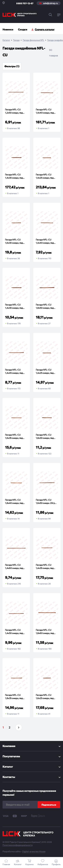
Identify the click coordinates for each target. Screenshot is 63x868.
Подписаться (49, 805)
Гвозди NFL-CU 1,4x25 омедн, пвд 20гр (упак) (45, 372)
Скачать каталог (45, 29)
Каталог (6, 40)
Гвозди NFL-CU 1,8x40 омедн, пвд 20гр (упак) (14, 502)
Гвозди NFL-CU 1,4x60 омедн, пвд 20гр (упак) (14, 567)
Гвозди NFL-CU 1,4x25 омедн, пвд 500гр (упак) (45, 177)
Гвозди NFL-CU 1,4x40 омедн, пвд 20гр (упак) (45, 242)
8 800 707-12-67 (25, 3)
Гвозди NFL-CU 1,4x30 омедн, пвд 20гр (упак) (14, 307)
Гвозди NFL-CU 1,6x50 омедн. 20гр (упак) (45, 502)
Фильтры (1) (12, 66)
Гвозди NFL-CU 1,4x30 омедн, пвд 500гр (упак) (14, 177)
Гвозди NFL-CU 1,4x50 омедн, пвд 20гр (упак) (14, 632)
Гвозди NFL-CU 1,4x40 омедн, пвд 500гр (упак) (45, 112)
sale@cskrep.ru (50, 3)
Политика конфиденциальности (18, 845)
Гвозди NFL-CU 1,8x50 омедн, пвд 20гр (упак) (45, 307)
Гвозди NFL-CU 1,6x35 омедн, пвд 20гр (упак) (14, 437)
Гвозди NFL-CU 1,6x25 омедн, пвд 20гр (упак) (45, 697)
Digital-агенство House (34, 851)
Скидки (23, 29)
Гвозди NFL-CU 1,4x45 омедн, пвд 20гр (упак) (14, 372)
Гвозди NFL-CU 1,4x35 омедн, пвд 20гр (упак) (45, 567)
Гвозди (16, 40)
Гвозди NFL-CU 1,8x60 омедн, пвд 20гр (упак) (45, 632)
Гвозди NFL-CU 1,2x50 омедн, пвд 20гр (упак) (14, 112)
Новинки (8, 29)
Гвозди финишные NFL (33, 40)
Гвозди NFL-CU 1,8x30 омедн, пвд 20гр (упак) (45, 437)
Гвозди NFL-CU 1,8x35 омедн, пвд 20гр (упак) (14, 697)
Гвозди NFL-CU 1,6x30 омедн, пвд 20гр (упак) (14, 242)
